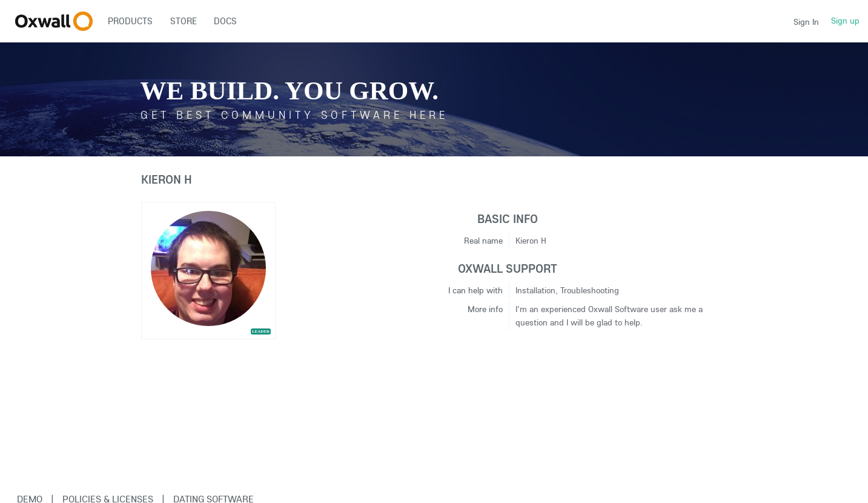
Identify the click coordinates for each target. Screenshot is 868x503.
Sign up (845, 21)
